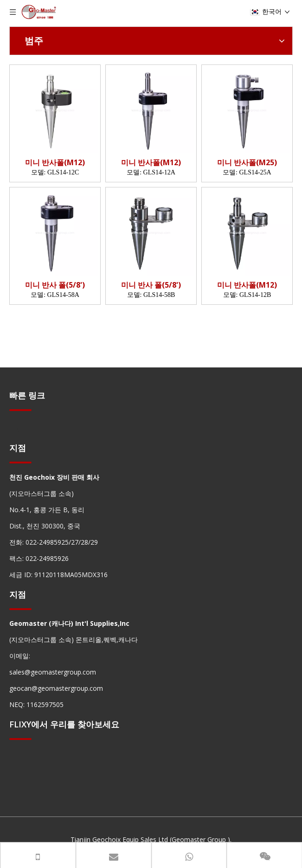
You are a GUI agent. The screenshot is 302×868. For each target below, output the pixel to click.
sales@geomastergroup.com (53, 672)
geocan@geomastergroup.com (56, 688)
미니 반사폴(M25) (247, 163)
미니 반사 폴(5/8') (55, 285)
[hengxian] (20, 409)
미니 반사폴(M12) (55, 163)
